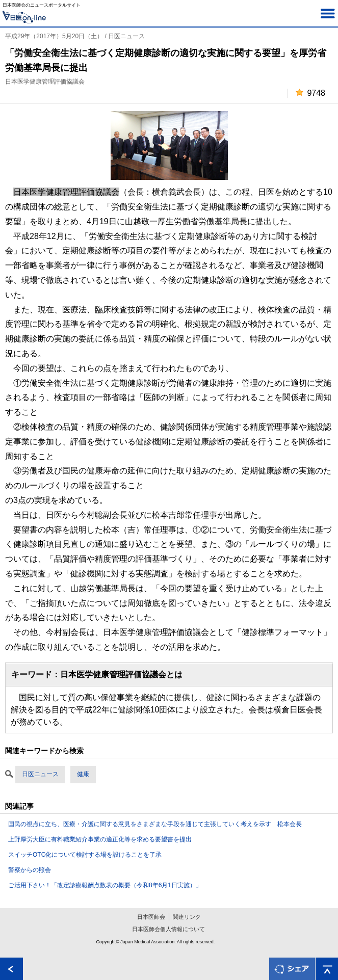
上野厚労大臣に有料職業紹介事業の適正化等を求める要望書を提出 (100, 839)
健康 (83, 774)
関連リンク (187, 917)
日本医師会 (151, 917)
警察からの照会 (30, 870)
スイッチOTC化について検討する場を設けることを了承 (85, 855)
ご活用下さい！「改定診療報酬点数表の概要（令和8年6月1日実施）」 (105, 885)
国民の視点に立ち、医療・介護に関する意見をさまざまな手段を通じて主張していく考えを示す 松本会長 (155, 824)
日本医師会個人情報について (168, 929)
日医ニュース (40, 774)
